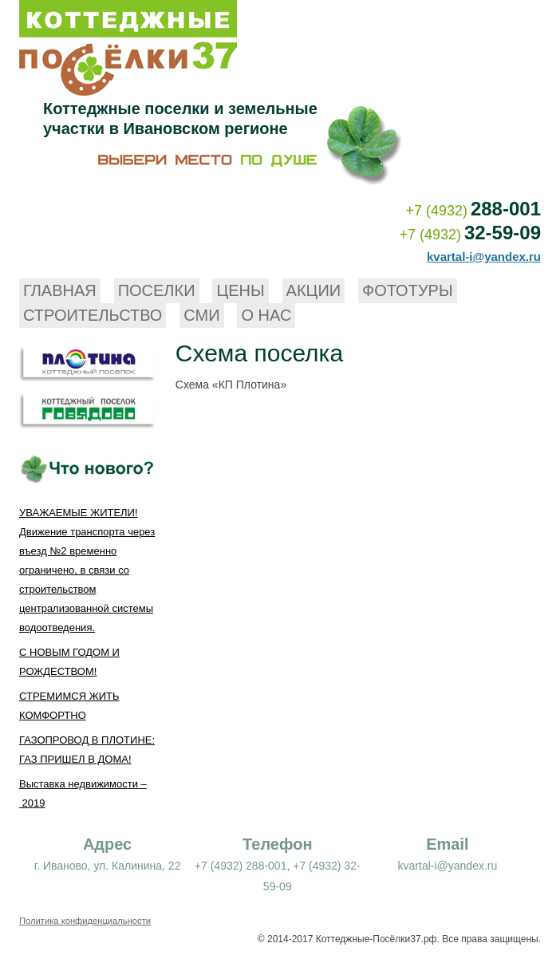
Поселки (157, 290)
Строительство (93, 315)
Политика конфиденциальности (85, 921)
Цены (240, 290)
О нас (266, 315)
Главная (60, 290)
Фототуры (408, 290)
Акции (314, 290)
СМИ (201, 315)
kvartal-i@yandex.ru (484, 257)
